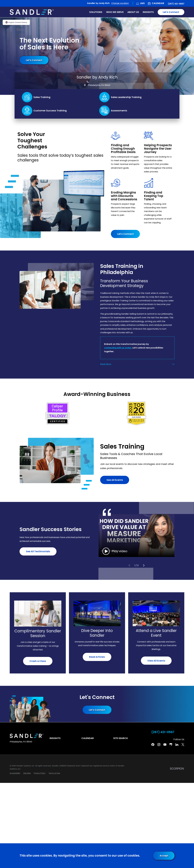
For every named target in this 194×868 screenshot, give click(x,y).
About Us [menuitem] (133, 12)
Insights (55, 738)
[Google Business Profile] (171, 745)
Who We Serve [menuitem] (115, 12)
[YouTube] (165, 745)
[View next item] (144, 565)
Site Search (121, 738)
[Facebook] (153, 745)
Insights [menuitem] (148, 12)
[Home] (32, 12)
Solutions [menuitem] (96, 12)
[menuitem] (15, 773)
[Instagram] (159, 745)
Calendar (158, 3)
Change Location (120, 3)
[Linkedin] (177, 745)
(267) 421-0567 (176, 4)
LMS (142, 3)
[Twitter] (183, 745)
